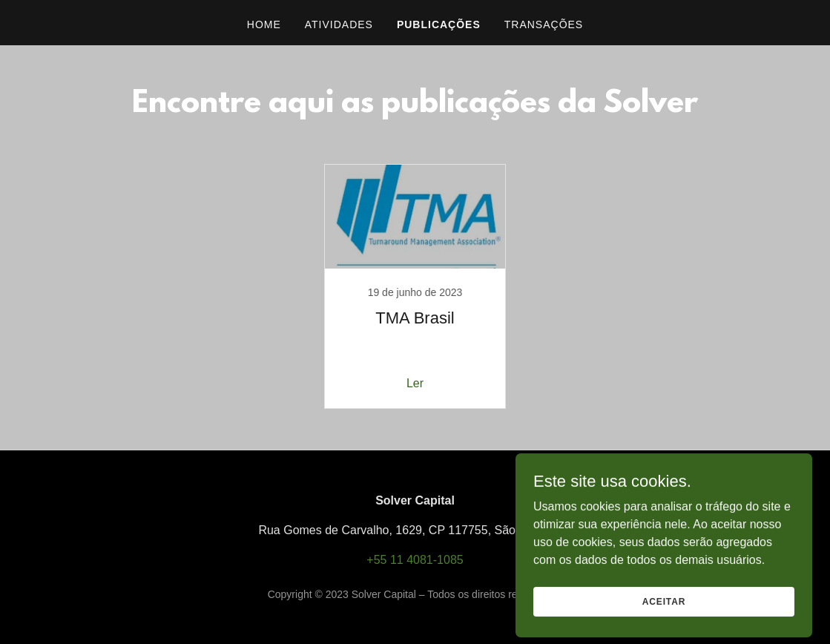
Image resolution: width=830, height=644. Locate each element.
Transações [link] (544, 24)
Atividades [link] (339, 24)
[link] (415, 286)
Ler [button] (415, 383)
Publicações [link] (439, 24)
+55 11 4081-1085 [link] (415, 560)
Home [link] (264, 24)
